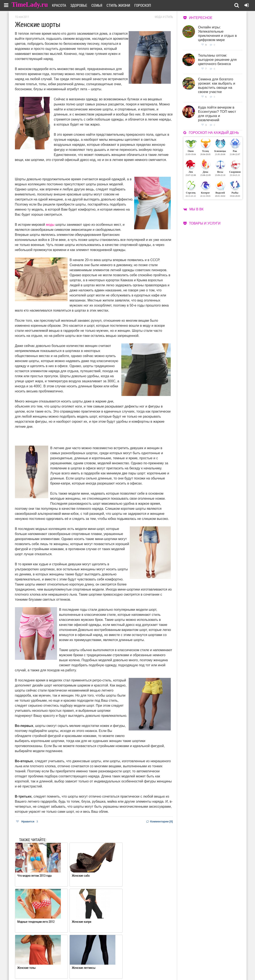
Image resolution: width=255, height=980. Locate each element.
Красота (62, 5)
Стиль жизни (121, 5)
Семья (100, 5)
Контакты (112, 968)
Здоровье (81, 5)
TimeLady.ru (30, 5)
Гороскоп (145, 5)
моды (50, 225)
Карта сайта (144, 968)
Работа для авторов (149, 962)
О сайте (111, 962)
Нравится (27, 821)
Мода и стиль (164, 17)
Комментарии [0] (160, 821)
